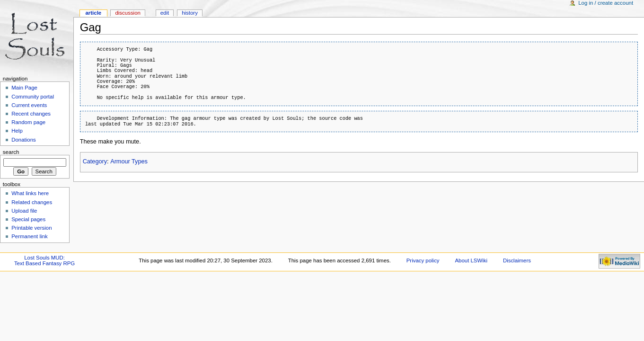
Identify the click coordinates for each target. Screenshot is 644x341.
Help (17, 131)
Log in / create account (606, 3)
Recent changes (31, 114)
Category (95, 162)
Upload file (24, 211)
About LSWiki (471, 260)
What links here (30, 193)
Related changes (32, 202)
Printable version (31, 228)
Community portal (33, 97)
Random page (28, 122)
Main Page (24, 88)
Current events (29, 105)
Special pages (28, 219)
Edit (165, 13)
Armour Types (129, 162)
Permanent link (29, 236)
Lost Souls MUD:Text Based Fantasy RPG (44, 260)
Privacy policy (423, 260)
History (190, 13)
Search (11, 152)
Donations (24, 140)
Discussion (128, 13)
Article (93, 13)
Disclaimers (517, 260)
